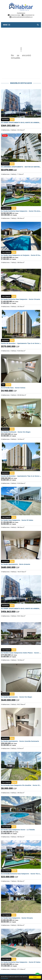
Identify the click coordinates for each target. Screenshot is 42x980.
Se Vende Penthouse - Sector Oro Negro (16, 432)
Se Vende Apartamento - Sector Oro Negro (17, 697)
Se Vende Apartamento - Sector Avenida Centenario (20, 741)
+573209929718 (29, 15)
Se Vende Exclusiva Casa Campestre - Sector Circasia (20, 299)
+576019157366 (15, 15)
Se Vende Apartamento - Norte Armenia (16, 564)
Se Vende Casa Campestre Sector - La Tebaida (18, 830)
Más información (5, 978)
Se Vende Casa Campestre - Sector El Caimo (17, 520)
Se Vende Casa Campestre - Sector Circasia (17, 918)
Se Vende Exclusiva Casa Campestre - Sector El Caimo (21, 962)
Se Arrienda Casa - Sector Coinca (13, 388)
